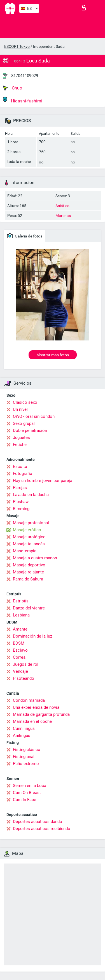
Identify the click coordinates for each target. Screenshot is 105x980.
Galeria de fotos (25, 236)
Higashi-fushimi (23, 100)
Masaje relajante (28, 572)
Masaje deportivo (29, 565)
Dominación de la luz (32, 636)
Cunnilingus (24, 728)
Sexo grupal (24, 423)
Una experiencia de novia (36, 707)
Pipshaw (21, 502)
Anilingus (22, 735)
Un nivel (20, 409)
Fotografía (23, 474)
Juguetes (21, 438)
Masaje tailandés (29, 544)
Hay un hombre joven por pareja (43, 481)
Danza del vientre (29, 608)
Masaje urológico (29, 537)
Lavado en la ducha (31, 495)
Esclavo (20, 650)
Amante (20, 629)
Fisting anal (24, 757)
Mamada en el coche (32, 721)
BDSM (19, 643)
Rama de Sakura (28, 579)
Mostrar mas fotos (53, 355)
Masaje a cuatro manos (35, 558)
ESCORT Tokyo (17, 46)
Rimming (21, 509)
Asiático (62, 206)
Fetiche (20, 445)
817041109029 (25, 76)
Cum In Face (25, 800)
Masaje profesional (31, 523)
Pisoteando (24, 678)
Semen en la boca (30, 786)
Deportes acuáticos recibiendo (42, 829)
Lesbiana (21, 615)
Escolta (20, 467)
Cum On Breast (27, 793)
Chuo (12, 88)
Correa (19, 657)
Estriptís (21, 601)
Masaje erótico (27, 530)
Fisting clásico (27, 750)
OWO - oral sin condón (34, 416)
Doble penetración (30, 430)
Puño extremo (26, 764)
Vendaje (20, 671)
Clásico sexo (25, 402)
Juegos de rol (26, 664)
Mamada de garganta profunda (41, 714)
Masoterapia (25, 551)
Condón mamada (29, 700)
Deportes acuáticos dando (38, 822)
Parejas (20, 488)
